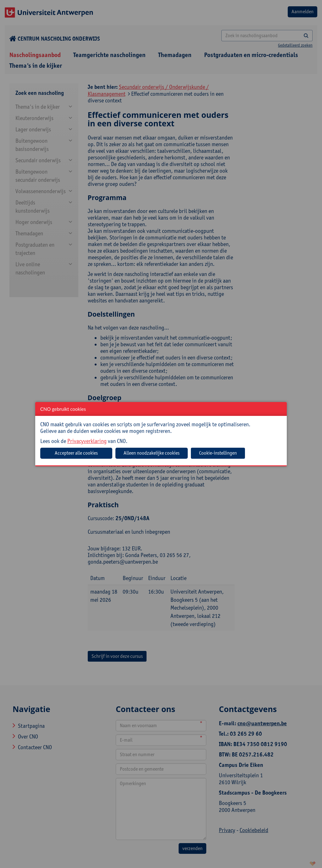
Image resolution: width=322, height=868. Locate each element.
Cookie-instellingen (218, 453)
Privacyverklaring (87, 441)
